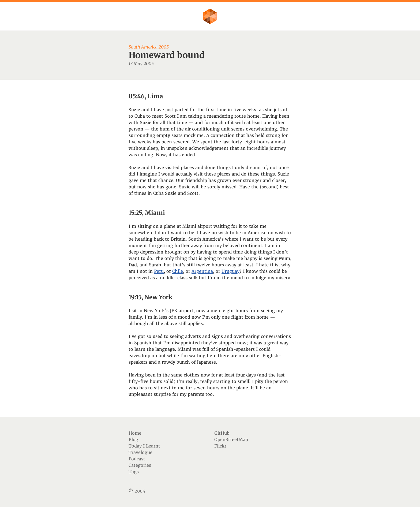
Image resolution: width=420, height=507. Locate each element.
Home (135, 433)
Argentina (202, 271)
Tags (134, 472)
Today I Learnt (144, 446)
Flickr (220, 446)
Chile (178, 271)
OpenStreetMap (231, 439)
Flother (210, 16)
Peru (159, 271)
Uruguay (230, 271)
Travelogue (140, 452)
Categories (140, 465)
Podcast (137, 459)
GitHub (222, 433)
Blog (133, 439)
